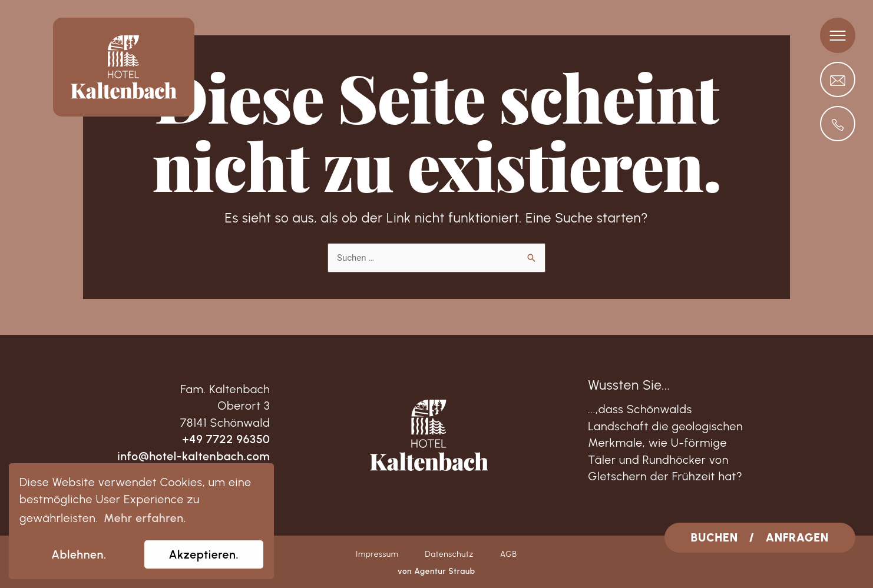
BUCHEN (715, 537)
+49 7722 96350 (226, 439)
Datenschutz (449, 554)
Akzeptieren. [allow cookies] (204, 554)
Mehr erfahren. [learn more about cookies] (145, 518)
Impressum (377, 554)
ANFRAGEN (797, 537)
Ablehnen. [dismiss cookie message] (79, 554)
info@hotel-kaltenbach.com (194, 456)
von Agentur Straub (436, 571)
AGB (509, 554)
